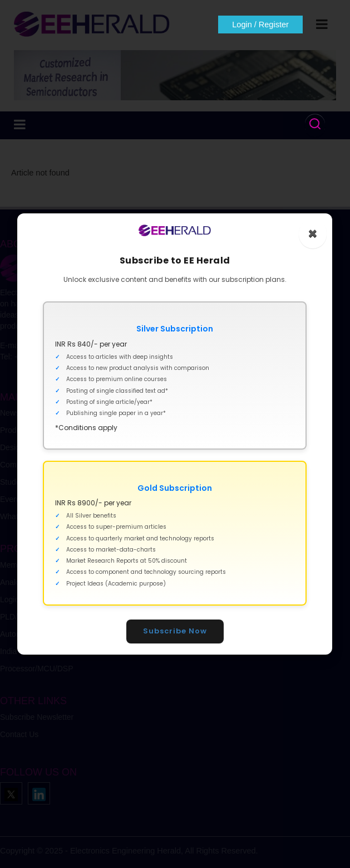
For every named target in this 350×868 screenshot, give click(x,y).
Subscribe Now (175, 631)
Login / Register (260, 25)
